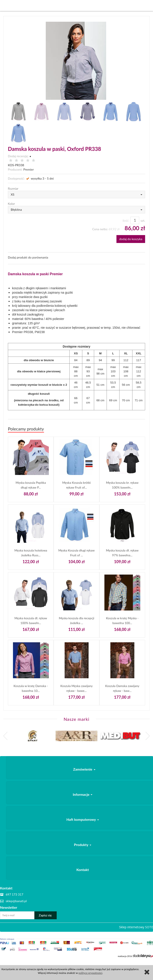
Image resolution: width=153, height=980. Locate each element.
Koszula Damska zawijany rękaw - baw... (122, 688)
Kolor (11, 204)
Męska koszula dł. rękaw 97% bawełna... (122, 553)
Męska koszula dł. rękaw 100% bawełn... (31, 621)
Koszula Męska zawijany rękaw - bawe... (76, 688)
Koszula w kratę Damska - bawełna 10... (31, 688)
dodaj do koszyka (131, 239)
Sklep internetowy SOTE (136, 927)
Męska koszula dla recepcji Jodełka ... (77, 621)
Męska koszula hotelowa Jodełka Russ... (31, 553)
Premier (28, 169)
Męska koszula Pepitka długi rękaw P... (31, 485)
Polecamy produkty (26, 429)
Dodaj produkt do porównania (28, 257)
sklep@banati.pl (16, 901)
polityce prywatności (91, 973)
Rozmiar (13, 188)
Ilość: (126, 220)
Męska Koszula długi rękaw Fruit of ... (76, 553)
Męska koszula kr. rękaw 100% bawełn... (122, 485)
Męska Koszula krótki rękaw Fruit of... (77, 485)
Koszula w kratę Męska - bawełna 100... (122, 621)
